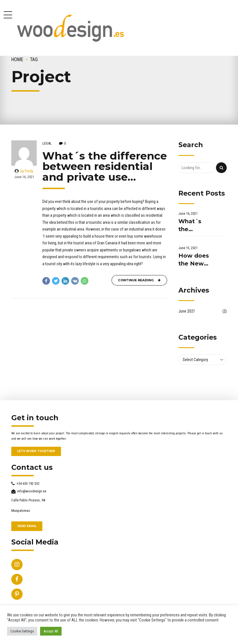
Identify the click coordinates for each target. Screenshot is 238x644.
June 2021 (187, 311)
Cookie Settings (22, 631)
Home (17, 59)
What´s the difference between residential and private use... (194, 226)
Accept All (51, 631)
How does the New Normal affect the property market (194, 260)
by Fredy (27, 171)
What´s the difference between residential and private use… (105, 166)
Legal (47, 143)
